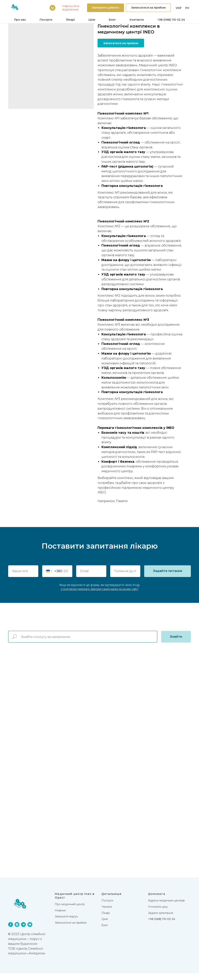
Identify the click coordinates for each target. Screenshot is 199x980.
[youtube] (30, 931)
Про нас (20, 20)
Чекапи (107, 913)
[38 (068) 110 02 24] (52, 8)
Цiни (92, 20)
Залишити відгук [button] (66, 923)
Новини (60, 917)
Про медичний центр (70, 911)
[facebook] (11, 931)
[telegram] (23, 931)
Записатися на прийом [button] (71, 929)
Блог (112, 20)
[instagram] (17, 931)
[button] (106, 8)
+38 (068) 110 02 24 (171, 20)
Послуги (46, 20)
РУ (187, 8)
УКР (179, 8)
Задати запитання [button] (161, 919)
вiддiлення (70, 10)
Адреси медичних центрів (166, 907)
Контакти (137, 20)
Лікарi (70, 20)
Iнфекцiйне (71, 6)
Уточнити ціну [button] (158, 913)
